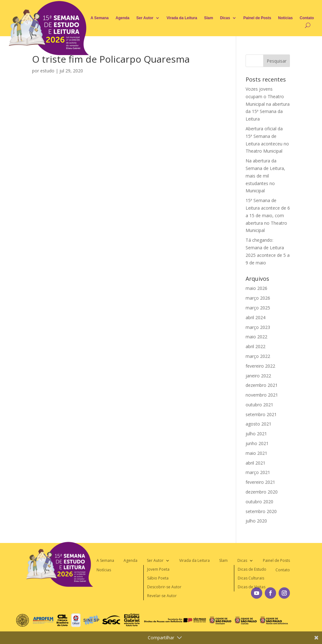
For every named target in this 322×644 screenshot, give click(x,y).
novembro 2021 (262, 395)
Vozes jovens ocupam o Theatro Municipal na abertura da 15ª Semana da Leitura (268, 104)
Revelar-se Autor (162, 596)
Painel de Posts (257, 18)
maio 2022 (256, 337)
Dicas (225, 18)
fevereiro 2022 (260, 366)
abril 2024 (255, 317)
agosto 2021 (258, 424)
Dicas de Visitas (252, 587)
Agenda (123, 18)
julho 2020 (256, 521)
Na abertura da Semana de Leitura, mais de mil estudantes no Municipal (265, 176)
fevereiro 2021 (260, 482)
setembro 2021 (261, 414)
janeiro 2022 (258, 376)
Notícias (285, 18)
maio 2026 (256, 288)
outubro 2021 (259, 405)
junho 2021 (257, 443)
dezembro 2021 (262, 385)
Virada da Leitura (182, 18)
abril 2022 (255, 346)
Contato (307, 18)
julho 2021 (256, 434)
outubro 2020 (259, 502)
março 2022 (258, 356)
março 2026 (258, 298)
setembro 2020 (261, 511)
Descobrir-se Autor (164, 587)
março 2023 (258, 327)
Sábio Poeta (158, 578)
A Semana (100, 18)
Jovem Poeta (158, 569)
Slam (209, 18)
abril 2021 (255, 463)
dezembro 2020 (262, 492)
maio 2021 (256, 453)
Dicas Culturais (251, 578)
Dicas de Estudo (252, 569)
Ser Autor (145, 18)
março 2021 (258, 472)
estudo (47, 71)
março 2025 (258, 308)
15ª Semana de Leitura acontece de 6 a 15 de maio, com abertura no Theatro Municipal (268, 215)
